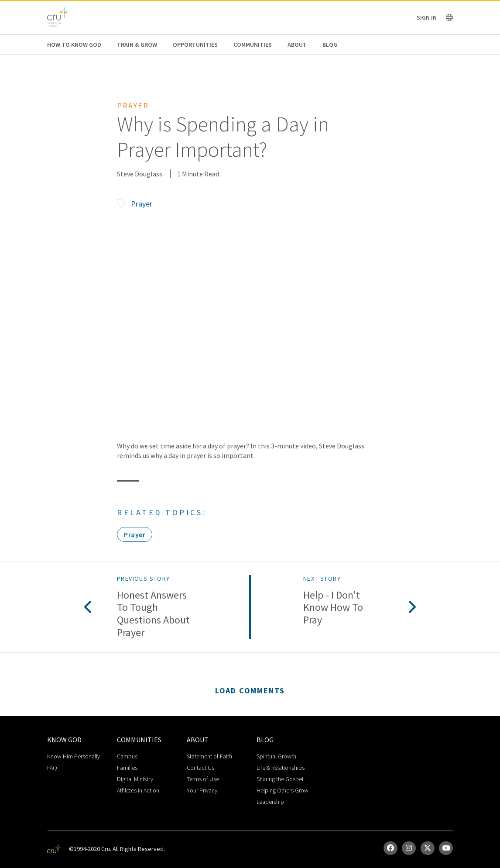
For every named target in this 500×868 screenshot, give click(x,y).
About (297, 45)
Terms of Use (203, 779)
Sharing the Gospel (280, 779)
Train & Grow (137, 45)
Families (127, 768)
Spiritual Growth (276, 756)
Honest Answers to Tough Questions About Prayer (153, 614)
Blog (330, 45)
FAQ (52, 768)
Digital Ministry (135, 779)
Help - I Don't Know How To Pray (333, 608)
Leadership (270, 802)
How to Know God (74, 45)
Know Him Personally (74, 756)
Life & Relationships (281, 768)
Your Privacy (202, 790)
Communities (253, 45)
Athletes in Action (138, 790)
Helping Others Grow (283, 790)
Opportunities (195, 45)
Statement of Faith (209, 756)
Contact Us (200, 768)
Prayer (142, 204)
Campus (127, 756)
